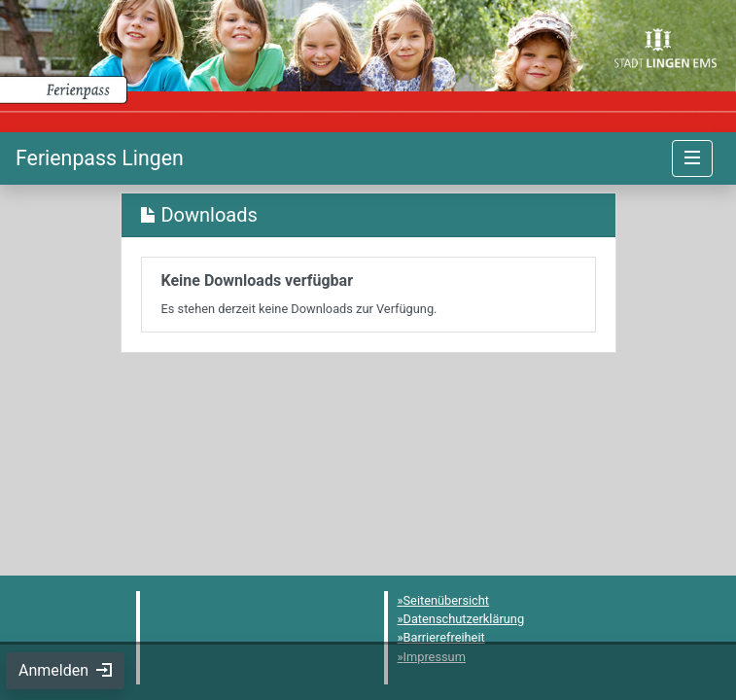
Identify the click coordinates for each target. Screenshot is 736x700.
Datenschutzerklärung (464, 619)
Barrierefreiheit (444, 637)
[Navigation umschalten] (692, 158)
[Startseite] (100, 158)
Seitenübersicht (447, 600)
